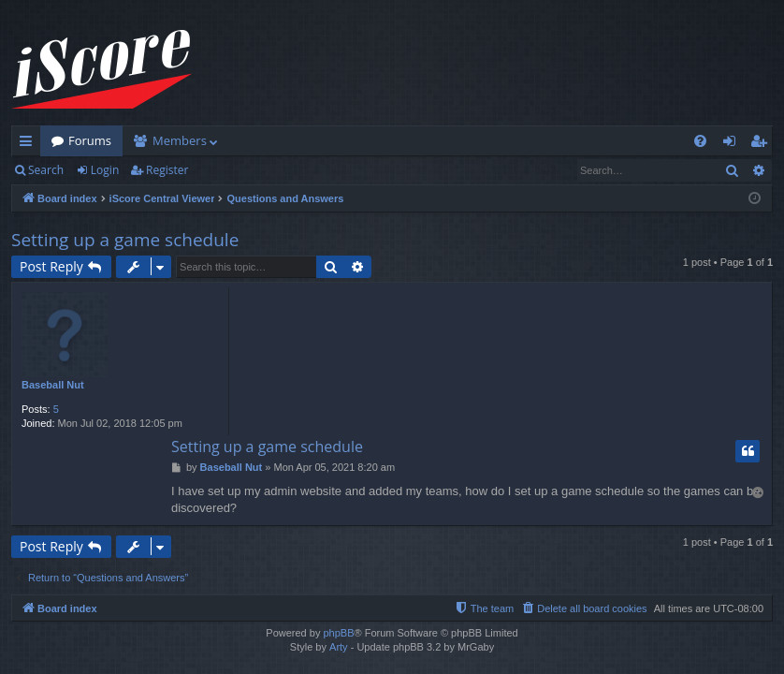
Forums (90, 140)
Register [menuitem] (762, 144)
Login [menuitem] (733, 144)
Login (105, 170)
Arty (339, 647)
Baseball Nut (53, 385)
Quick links (29, 144)
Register (167, 170)
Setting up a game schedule (125, 240)
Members (180, 140)
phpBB (338, 633)
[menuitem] (700, 141)
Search (46, 170)
